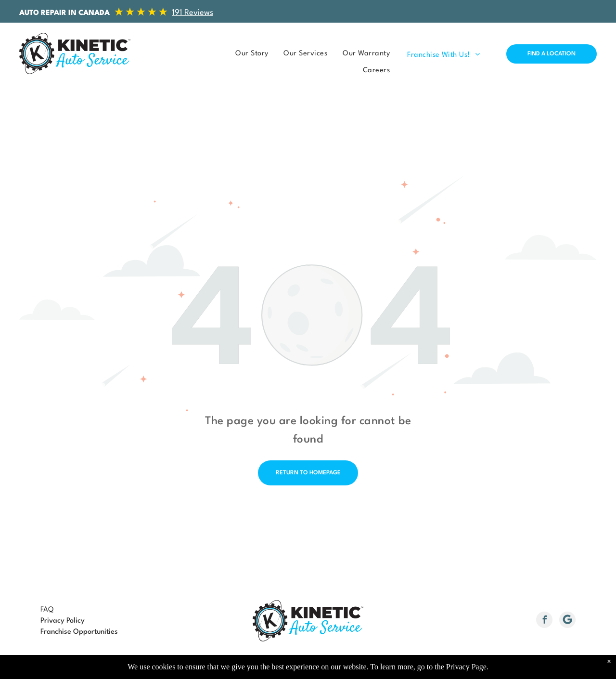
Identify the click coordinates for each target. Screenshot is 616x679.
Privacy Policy (63, 621)
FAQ (47, 610)
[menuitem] (249, 54)
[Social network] (567, 621)
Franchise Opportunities (79, 632)
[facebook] (544, 621)
